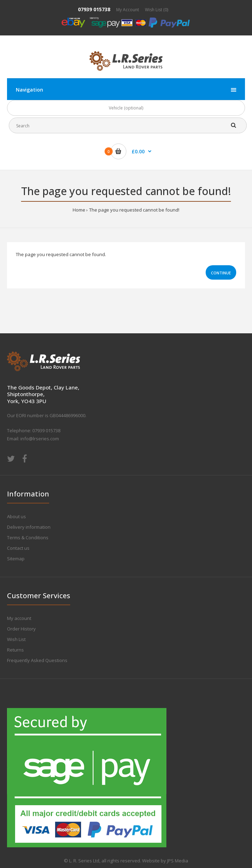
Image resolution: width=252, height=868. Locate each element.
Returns (15, 650)
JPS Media (178, 861)
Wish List (16, 639)
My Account (128, 10)
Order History (21, 629)
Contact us (18, 548)
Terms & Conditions (28, 538)
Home (79, 210)
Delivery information (29, 527)
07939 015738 (94, 9)
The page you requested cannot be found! (134, 210)
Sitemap (16, 559)
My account (19, 618)
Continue (221, 273)
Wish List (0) (157, 10)
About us (16, 516)
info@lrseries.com (40, 439)
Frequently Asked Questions (37, 660)
